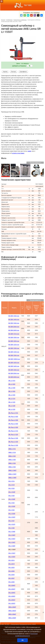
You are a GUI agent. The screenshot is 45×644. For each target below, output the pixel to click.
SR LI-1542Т (12, 539)
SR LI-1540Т (12, 535)
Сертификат (23, 72)
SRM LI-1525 (12, 456)
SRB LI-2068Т (12, 618)
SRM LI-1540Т (12, 471)
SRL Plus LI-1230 (13, 438)
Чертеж (5, 72)
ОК (22, 640)
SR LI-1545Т (12, 542)
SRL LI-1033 (12, 391)
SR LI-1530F (12, 499)
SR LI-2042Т (12, 589)
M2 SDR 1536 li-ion (14, 355)
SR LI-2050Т (12, 596)
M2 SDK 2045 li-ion (14, 330)
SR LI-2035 (11, 575)
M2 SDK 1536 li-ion (14, 316)
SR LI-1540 (11, 528)
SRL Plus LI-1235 (13, 445)
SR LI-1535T (12, 517)
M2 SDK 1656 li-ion (14, 323)
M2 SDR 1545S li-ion (14, 359)
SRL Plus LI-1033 (13, 424)
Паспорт (14, 72)
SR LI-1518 (11, 485)
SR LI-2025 (11, 568)
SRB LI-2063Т (12, 611)
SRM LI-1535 (12, 467)
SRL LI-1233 (12, 409)
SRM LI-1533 (12, 463)
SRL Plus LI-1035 (13, 427)
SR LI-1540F (12, 532)
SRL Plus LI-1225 (13, 435)
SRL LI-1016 (12, 381)
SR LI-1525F (12, 492)
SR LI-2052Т (12, 600)
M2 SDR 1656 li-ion (14, 370)
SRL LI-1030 (12, 388)
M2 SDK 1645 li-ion (14, 320)
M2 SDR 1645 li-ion (14, 366)
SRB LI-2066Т (12, 614)
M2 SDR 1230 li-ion (14, 348)
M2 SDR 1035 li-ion (14, 341)
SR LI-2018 (11, 564)
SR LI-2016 (11, 560)
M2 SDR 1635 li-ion (14, 363)
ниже (29, 151)
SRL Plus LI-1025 (13, 417)
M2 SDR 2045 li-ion (14, 377)
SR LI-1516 (11, 481)
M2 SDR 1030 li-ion (14, 338)
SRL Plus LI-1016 (13, 413)
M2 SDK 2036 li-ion (14, 327)
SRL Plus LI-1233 (13, 442)
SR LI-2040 (11, 582)
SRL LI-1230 (12, 406)
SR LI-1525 (11, 488)
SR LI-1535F (12, 514)
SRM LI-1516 (12, 449)
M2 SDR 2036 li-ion (14, 373)
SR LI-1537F (12, 524)
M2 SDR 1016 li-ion (14, 334)
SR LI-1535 (11, 510)
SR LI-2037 (11, 578)
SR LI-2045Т (12, 593)
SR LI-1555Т (12, 557)
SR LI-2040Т (12, 586)
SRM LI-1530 (12, 460)
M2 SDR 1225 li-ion (14, 345)
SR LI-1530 (11, 496)
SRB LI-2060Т (12, 607)
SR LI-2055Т (12, 604)
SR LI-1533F (12, 506)
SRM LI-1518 (12, 453)
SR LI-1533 (11, 503)
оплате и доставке (18, 153)
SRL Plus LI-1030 (13, 420)
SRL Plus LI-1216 (13, 431)
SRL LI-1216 (12, 399)
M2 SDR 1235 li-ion (14, 352)
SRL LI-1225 (12, 402)
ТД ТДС (22, 5)
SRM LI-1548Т (12, 478)
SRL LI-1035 (12, 395)
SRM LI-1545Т (12, 474)
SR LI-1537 (11, 521)
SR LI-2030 (11, 571)
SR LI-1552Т (12, 553)
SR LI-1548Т (12, 546)
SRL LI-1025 (12, 384)
